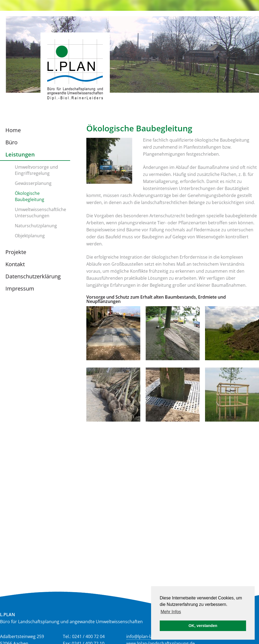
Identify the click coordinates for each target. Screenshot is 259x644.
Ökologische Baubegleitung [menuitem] (30, 196)
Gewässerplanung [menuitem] (33, 183)
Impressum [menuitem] (20, 288)
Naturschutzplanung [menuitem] (36, 226)
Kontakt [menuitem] (15, 264)
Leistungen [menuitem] (20, 154)
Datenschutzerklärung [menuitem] (33, 276)
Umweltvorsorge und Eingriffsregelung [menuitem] (36, 170)
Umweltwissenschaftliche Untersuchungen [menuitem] (40, 213)
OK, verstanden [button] (203, 626)
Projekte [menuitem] (16, 252)
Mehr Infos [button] (171, 612)
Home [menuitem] (13, 130)
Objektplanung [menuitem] (30, 236)
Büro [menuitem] (11, 142)
